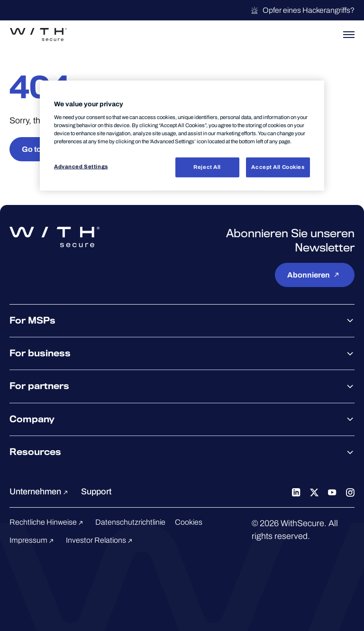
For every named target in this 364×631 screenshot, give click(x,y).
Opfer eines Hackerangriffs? (302, 10)
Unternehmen (40, 492)
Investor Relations (100, 540)
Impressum (33, 540)
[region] (182, 135)
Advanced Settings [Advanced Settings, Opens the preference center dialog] (81, 167)
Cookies (189, 522)
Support (96, 492)
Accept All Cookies (278, 167)
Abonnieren (315, 275)
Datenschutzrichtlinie (130, 522)
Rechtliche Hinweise (48, 522)
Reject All (207, 167)
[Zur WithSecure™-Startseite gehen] (38, 35)
